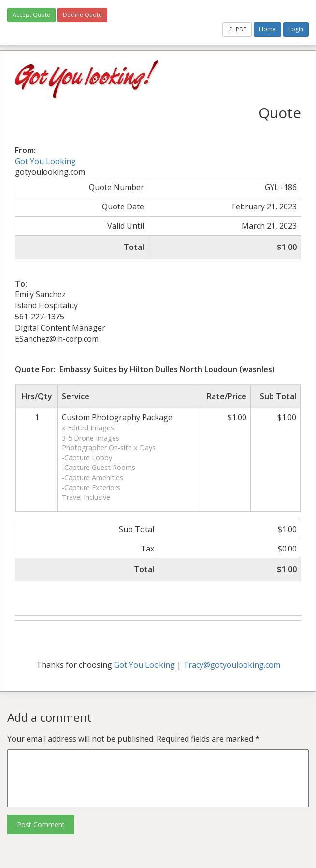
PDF (237, 29)
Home (267, 29)
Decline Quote (82, 15)
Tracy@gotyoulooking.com (232, 665)
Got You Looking (45, 161)
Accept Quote (31, 15)
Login (296, 29)
